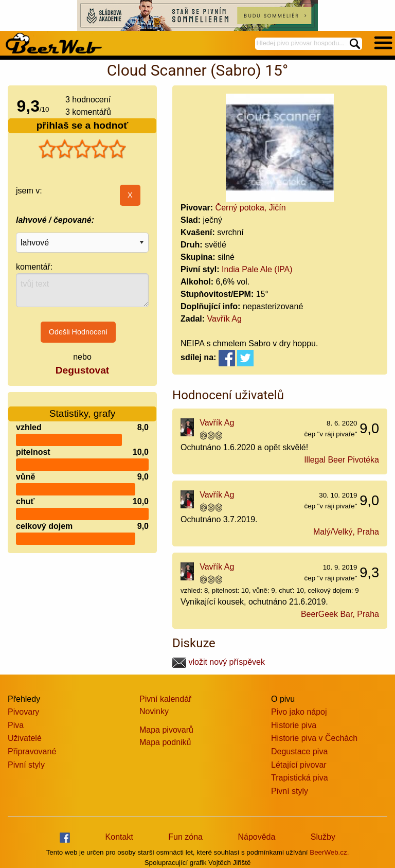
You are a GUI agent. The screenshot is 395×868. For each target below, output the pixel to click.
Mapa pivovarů (166, 730)
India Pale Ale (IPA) (257, 269)
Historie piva (294, 725)
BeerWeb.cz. (329, 852)
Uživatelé (25, 738)
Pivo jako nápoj (299, 712)
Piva (16, 725)
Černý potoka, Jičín (251, 208)
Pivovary (23, 712)
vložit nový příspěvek (219, 662)
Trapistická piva (300, 778)
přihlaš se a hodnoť (83, 125)
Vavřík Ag (225, 319)
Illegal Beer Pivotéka (342, 460)
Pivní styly (26, 765)
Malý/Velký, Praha (346, 532)
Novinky (154, 711)
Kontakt (119, 837)
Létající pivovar (299, 765)
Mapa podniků (165, 742)
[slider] (82, 149)
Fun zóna (185, 837)
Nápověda (256, 837)
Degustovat (82, 370)
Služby (323, 837)
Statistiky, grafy (83, 407)
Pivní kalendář (165, 699)
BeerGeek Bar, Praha (340, 614)
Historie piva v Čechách (314, 738)
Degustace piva (299, 751)
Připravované (32, 751)
